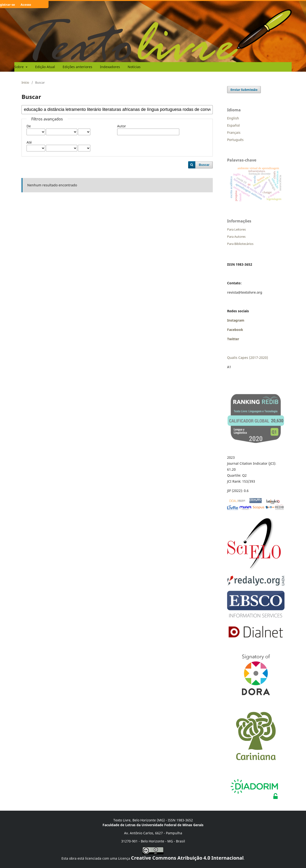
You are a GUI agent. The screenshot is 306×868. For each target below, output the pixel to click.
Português (235, 140)
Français (234, 132)
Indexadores (110, 67)
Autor (122, 126)
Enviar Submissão (244, 90)
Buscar (204, 165)
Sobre (19, 67)
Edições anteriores (77, 67)
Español (233, 125)
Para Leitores (236, 229)
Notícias (134, 67)
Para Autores (236, 237)
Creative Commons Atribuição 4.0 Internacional (187, 858)
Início (25, 82)
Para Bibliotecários (240, 244)
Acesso (26, 5)
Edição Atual (45, 67)
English (233, 118)
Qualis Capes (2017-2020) (248, 358)
